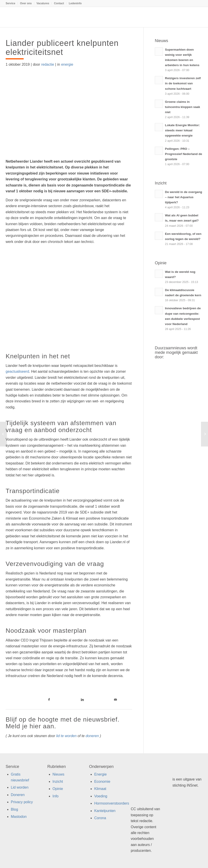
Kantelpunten (105, 811)
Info (56, 796)
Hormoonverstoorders (112, 803)
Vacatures (43, 3)
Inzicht (58, 782)
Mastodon (19, 817)
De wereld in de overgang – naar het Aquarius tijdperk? (184, 197)
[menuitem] (12, 3)
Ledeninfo (75, 3)
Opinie (58, 789)
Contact (59, 3)
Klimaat (100, 789)
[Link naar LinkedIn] (82, 700)
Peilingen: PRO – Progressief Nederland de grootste (184, 154)
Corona (100, 818)
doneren (92, 736)
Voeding (101, 796)
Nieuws (58, 774)
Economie (102, 782)
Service (10, 3)
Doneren (18, 795)
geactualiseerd (17, 371)
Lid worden (20, 787)
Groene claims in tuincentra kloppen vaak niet (183, 107)
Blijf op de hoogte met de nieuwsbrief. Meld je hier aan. (63, 723)
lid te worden (66, 736)
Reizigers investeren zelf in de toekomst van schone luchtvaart (183, 83)
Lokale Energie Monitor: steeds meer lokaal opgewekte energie (182, 130)
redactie (48, 64)
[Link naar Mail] (115, 700)
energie (67, 64)
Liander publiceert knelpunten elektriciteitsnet (62, 48)
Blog (14, 809)
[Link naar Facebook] (49, 700)
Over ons (26, 3)
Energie (100, 774)
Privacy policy (22, 802)
